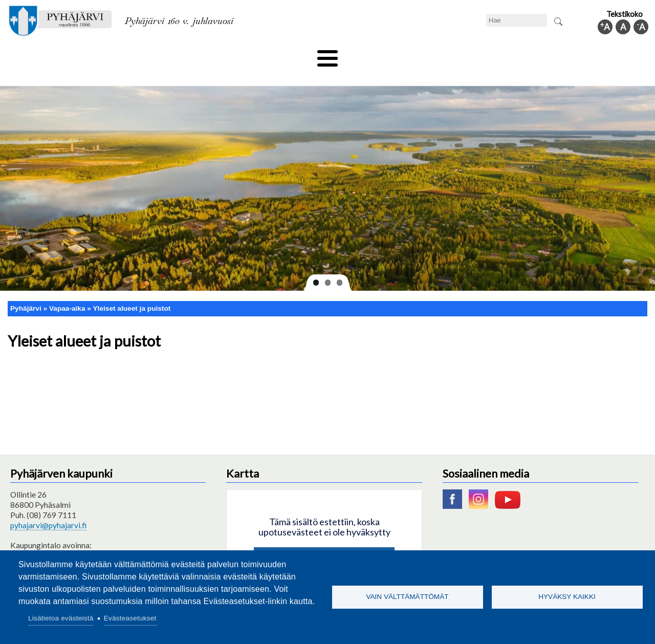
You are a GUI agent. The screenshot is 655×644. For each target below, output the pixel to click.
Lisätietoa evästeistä (61, 618)
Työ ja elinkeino (443, 55)
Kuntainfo (553, 55)
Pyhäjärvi (26, 291)
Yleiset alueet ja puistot (132, 291)
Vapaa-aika (270, 55)
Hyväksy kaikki (567, 597)
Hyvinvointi (328, 55)
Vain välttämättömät (407, 597)
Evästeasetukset (130, 618)
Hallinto (502, 55)
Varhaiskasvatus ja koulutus (184, 55)
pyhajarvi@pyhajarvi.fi (48, 508)
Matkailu (383, 55)
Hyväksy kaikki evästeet (324, 542)
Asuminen (102, 55)
